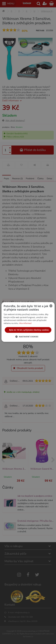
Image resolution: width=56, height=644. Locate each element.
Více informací (25, 323)
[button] (28, 337)
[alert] (28, 322)
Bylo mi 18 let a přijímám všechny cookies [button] (29, 330)
